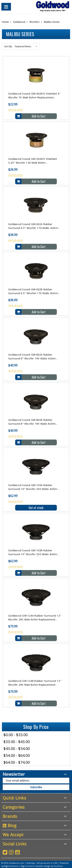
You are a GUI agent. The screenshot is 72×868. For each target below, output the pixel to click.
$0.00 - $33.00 (16, 735)
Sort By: (8, 46)
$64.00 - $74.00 (17, 762)
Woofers (34, 22)
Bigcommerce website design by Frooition (42, 866)
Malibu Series (52, 22)
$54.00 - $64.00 (17, 755)
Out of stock (36, 508)
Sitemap (31, 863)
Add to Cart (39, 116)
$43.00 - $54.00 (17, 748)
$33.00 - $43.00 (17, 742)
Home (5, 22)
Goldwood (19, 22)
